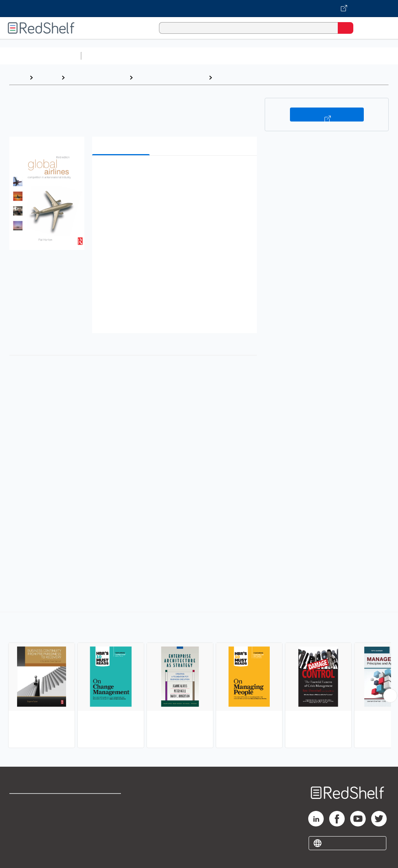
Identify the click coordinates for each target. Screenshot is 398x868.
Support (20, 820)
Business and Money (97, 77)
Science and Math (152, 56)
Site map (21, 854)
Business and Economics (302, 56)
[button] (174, 173)
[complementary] (199, 681)
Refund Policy (103, 820)
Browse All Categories (40, 56)
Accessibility (101, 837)
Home (17, 77)
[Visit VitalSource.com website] (199, 9)
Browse (47, 77)
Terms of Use (102, 803)
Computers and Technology (222, 56)
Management (235, 77)
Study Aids (105, 56)
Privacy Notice (29, 837)
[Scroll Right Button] (390, 696)
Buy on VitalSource (327, 115)
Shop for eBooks (32, 803)
